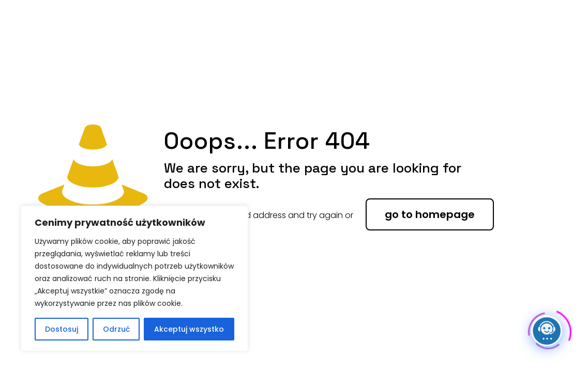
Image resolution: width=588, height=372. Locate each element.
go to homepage (430, 214)
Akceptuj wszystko (189, 329)
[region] (134, 278)
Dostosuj (62, 329)
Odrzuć (116, 329)
